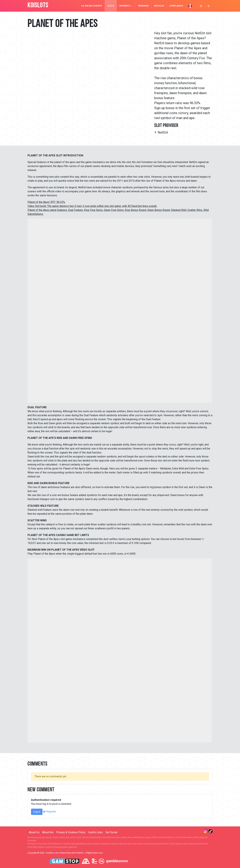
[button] (191, 6)
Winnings (143, 6)
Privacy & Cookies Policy (71, 832)
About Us (34, 832)
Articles (159, 6)
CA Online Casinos (92, 6)
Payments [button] (126, 6)
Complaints (176, 6)
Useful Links (95, 832)
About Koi (48, 832)
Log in (37, 812)
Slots (111, 6)
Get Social (111, 832)
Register (51, 812)
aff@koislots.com (94, 853)
